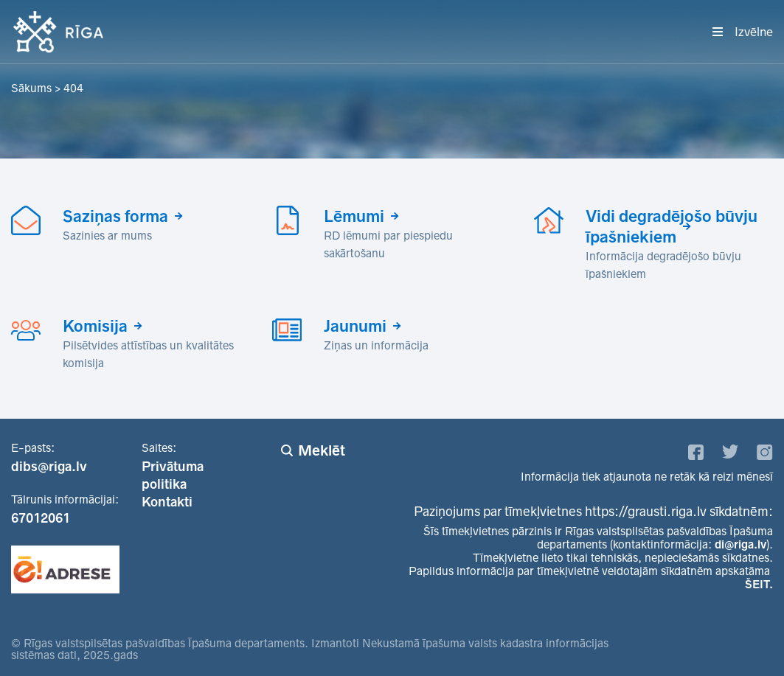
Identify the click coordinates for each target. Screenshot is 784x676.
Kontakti (167, 502)
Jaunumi (355, 326)
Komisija (95, 326)
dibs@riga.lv (49, 467)
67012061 (41, 518)
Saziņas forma (115, 216)
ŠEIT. (759, 584)
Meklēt (322, 450)
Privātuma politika (173, 475)
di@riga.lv (740, 544)
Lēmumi (354, 216)
